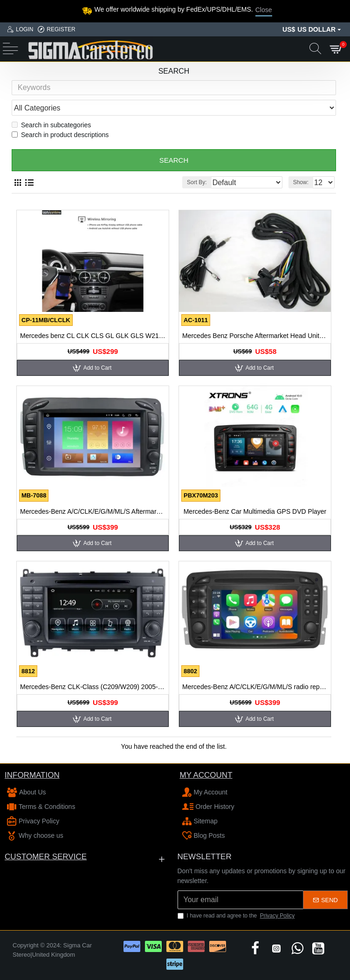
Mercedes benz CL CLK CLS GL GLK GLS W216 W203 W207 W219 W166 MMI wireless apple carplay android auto (93, 338)
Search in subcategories (51, 128)
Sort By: (197, 185)
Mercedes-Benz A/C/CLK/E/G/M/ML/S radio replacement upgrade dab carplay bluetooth (255, 690)
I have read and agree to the (237, 916)
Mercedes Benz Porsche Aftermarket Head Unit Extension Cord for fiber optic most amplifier (255, 338)
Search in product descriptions (60, 138)
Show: (301, 185)
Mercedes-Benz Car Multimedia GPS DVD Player (255, 514)
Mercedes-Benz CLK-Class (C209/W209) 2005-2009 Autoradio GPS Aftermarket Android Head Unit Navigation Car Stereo (93, 690)
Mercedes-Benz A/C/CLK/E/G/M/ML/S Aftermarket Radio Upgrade (93, 514)
